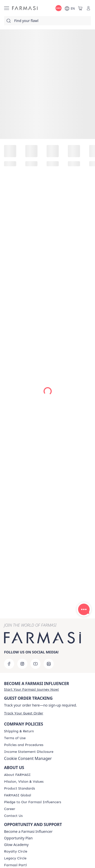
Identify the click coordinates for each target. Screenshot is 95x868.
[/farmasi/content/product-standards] (20, 789)
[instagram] (22, 664)
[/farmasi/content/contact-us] (13, 816)
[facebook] (9, 664)
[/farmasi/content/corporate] (18, 795)
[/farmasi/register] (31, 689)
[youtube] (35, 664)
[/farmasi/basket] (80, 8)
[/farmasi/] (25, 8)
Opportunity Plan (18, 838)
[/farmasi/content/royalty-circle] (16, 852)
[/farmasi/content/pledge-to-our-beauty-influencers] (33, 802)
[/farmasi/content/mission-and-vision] (24, 782)
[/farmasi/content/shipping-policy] (19, 731)
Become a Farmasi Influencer (28, 832)
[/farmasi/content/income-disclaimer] (29, 752)
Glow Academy (16, 845)
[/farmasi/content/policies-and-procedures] (24, 745)
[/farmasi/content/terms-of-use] (15, 738)
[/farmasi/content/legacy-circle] (15, 858)
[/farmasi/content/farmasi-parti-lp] (15, 865)
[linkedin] (49, 664)
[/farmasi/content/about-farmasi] (17, 775)
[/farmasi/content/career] (10, 809)
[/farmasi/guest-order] (24, 713)
